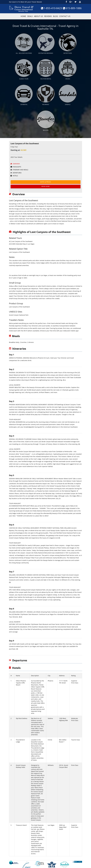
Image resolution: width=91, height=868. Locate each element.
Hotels (14, 170)
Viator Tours (68, 52)
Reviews (48, 16)
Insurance (46, 100)
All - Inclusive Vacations (24, 52)
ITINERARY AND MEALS (19, 164)
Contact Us (65, 16)
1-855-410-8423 (51, 8)
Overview (15, 158)
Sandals (68, 100)
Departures (16, 167)
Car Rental (24, 100)
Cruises (68, 76)
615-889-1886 (72, 8)
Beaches (46, 124)
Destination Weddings (46, 52)
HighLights (16, 161)
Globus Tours (24, 76)
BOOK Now (45, 181)
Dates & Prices (45, 176)
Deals (30, 16)
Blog (55, 16)
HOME (23, 16)
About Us (38, 16)
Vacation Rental (46, 76)
